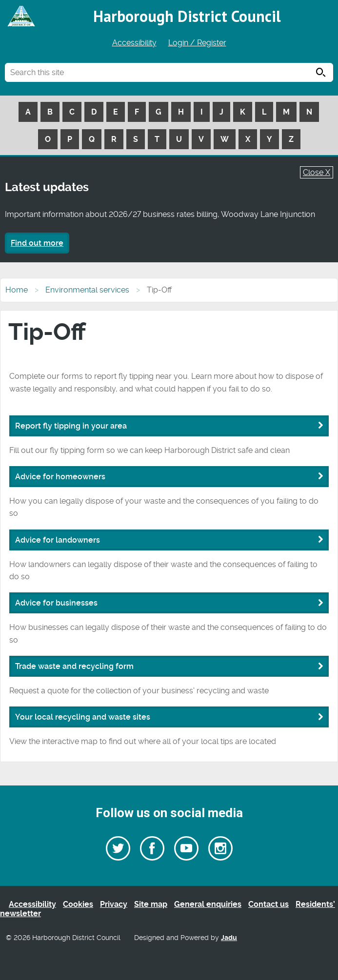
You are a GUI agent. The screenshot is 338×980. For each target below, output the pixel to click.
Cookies (78, 904)
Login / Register (197, 43)
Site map (151, 904)
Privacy (114, 904)
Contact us (268, 904)
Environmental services (87, 290)
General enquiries (208, 904)
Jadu (229, 938)
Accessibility (134, 43)
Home (17, 290)
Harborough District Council (187, 16)
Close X (317, 172)
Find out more (37, 243)
